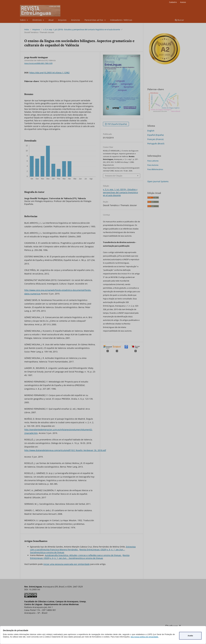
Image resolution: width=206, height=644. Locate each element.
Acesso (183, 2)
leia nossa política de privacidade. (145, 637)
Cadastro (173, 2)
